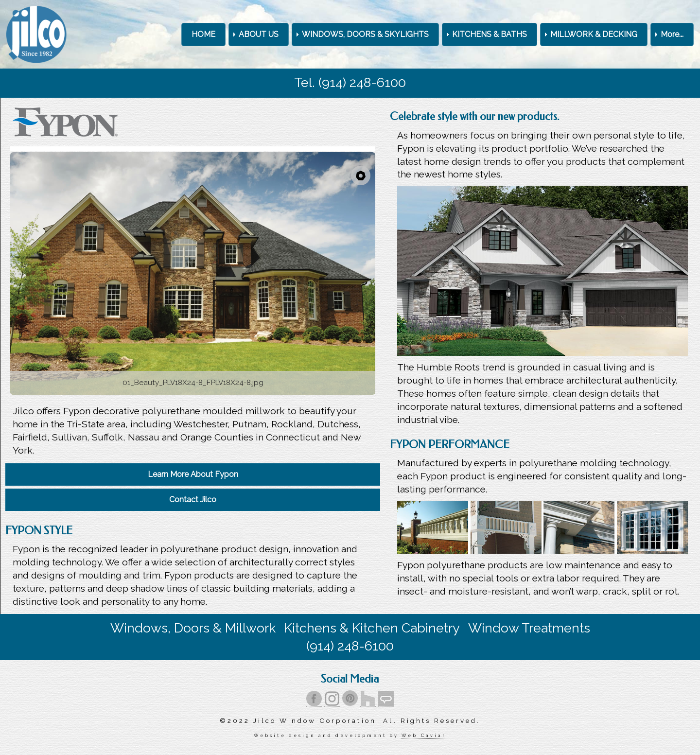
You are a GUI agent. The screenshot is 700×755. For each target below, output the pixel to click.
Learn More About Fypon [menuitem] (193, 474)
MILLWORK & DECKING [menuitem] (594, 34)
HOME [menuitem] (203, 34)
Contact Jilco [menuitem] (193, 500)
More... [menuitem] (672, 34)
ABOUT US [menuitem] (259, 34)
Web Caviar (424, 735)
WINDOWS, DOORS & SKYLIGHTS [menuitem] (365, 34)
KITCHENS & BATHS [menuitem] (490, 34)
